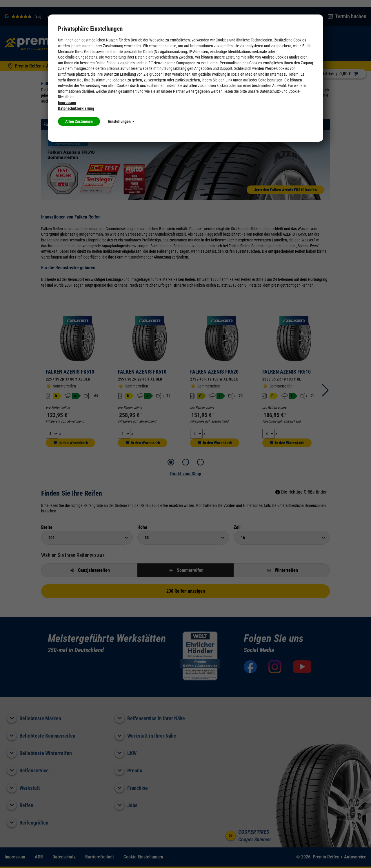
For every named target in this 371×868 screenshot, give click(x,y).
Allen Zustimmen (79, 121)
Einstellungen (121, 121)
